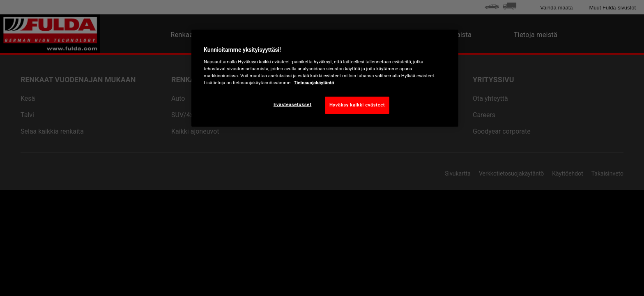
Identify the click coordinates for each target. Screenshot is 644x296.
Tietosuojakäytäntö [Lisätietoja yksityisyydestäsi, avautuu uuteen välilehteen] (314, 83)
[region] (325, 78)
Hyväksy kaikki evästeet (357, 105)
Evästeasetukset (292, 104)
